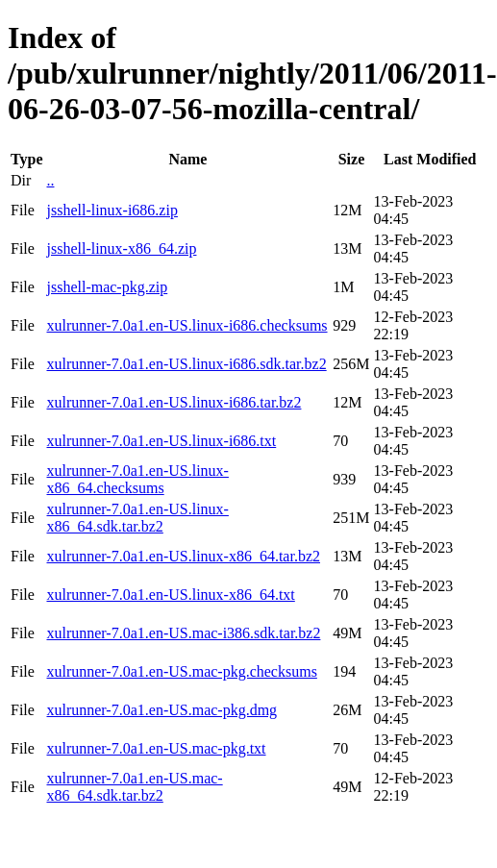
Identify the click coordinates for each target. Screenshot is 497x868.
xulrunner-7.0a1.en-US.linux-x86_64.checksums (137, 479)
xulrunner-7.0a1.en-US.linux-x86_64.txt (170, 595)
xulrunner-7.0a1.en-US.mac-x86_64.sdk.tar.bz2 (134, 787)
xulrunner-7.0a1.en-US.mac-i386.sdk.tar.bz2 (183, 633)
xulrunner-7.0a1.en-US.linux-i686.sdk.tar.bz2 (186, 364)
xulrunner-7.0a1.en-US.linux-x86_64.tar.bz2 (183, 556)
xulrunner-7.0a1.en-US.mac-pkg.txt (156, 748)
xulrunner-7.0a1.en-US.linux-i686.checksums (186, 325)
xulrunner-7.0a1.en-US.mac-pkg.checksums (181, 671)
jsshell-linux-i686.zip (112, 210)
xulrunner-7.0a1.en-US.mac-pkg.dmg (162, 710)
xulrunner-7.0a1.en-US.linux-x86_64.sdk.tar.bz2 (137, 518)
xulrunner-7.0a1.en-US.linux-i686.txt (161, 441)
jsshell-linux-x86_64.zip (121, 248)
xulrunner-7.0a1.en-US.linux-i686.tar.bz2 (174, 402)
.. (50, 180)
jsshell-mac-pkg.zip (107, 287)
